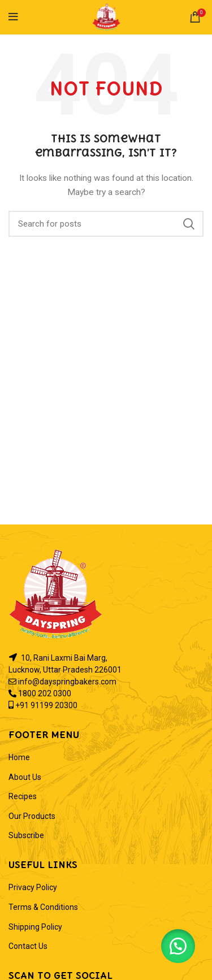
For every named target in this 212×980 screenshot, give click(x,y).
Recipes (23, 796)
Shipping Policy (35, 927)
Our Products (32, 816)
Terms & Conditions (43, 907)
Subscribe (26, 835)
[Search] (106, 224)
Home (19, 757)
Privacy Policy (33, 887)
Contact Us (28, 946)
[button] (178, 946)
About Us (25, 777)
